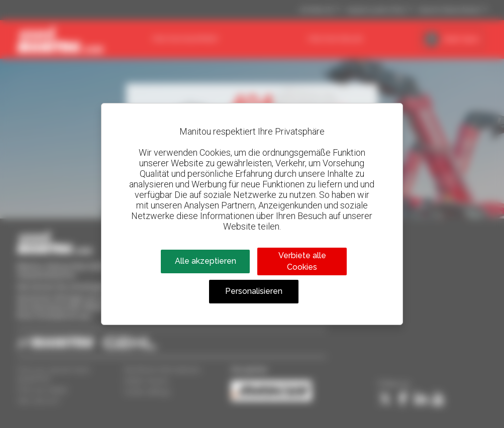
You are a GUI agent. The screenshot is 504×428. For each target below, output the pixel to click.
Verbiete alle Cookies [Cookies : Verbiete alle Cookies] (302, 261)
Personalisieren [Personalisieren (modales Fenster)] (254, 291)
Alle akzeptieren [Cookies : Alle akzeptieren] (206, 261)
